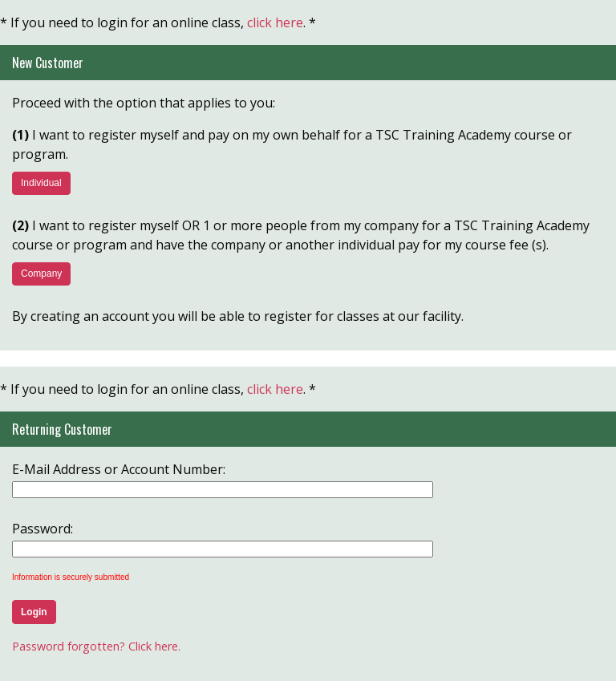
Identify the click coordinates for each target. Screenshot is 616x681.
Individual (41, 183)
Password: (43, 529)
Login (34, 612)
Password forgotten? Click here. (96, 646)
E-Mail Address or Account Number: (119, 469)
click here (275, 22)
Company (41, 274)
